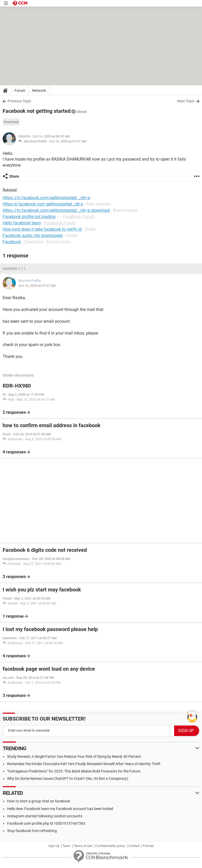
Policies (148, 846)
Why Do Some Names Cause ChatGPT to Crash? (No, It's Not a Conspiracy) (68, 779)
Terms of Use (83, 846)
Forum (20, 91)
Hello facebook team (22, 223)
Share (14, 176)
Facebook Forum (79, 217)
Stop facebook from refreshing (32, 831)
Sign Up (54, 846)
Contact (134, 846)
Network (39, 91)
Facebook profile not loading (29, 217)
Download (11, 122)
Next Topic (186, 101)
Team (67, 846)
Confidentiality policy (110, 846)
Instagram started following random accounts (45, 816)
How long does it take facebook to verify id (42, 229)
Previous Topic (19, 101)
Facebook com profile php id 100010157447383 (46, 823)
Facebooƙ (12, 242)
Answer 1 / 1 (14, 269)
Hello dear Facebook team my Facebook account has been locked (60, 809)
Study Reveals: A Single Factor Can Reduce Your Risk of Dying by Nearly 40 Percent (74, 756)
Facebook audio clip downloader (33, 235)
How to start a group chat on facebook (39, 801)
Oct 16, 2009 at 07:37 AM (68, 141)
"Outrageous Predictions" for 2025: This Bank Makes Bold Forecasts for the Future (74, 771)
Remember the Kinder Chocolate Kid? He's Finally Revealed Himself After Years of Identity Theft (84, 764)
